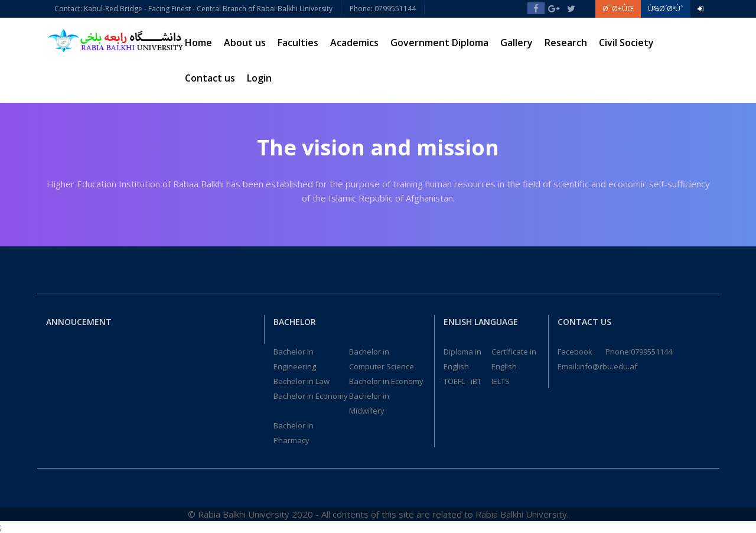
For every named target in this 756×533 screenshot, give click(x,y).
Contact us (210, 78)
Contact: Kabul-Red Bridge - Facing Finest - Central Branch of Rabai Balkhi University (193, 9)
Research (566, 43)
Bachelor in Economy (386, 381)
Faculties (298, 43)
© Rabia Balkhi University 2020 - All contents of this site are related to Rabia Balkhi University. (378, 514)
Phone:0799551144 (639, 352)
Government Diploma (439, 43)
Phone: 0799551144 (383, 9)
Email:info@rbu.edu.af (597, 366)
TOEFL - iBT (462, 381)
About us (245, 43)
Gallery (517, 43)
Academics (354, 43)
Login (259, 78)
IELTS (501, 381)
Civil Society (626, 43)
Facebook (575, 352)
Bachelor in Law (302, 381)
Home (198, 43)
